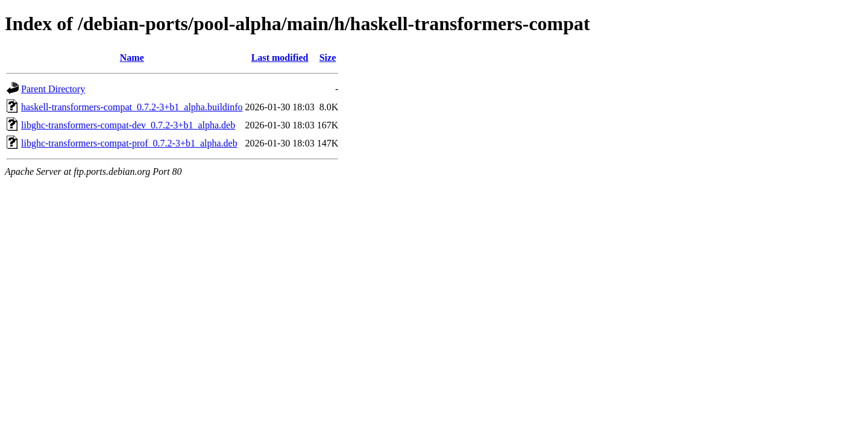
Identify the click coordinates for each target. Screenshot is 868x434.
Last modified (280, 58)
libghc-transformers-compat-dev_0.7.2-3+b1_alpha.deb (128, 125)
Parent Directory (53, 89)
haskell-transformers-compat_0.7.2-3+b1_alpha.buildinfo (132, 107)
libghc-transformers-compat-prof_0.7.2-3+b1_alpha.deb (129, 143)
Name (132, 58)
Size (328, 58)
